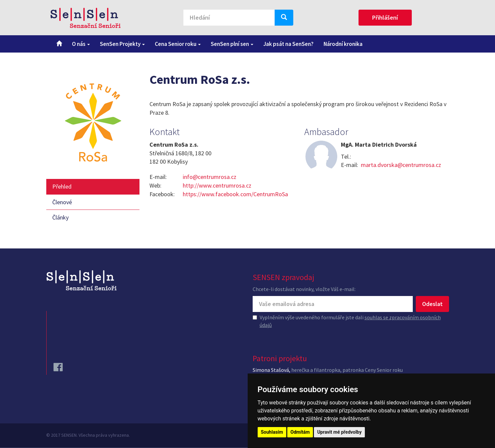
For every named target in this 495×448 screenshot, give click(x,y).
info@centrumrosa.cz (210, 177)
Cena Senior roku (178, 44)
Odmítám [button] (300, 432)
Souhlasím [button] (272, 432)
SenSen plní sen (232, 44)
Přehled (62, 186)
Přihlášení (385, 17)
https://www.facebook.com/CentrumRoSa (235, 194)
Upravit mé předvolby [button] (339, 432)
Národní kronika (343, 44)
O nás (81, 44)
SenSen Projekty (122, 44)
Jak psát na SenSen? (288, 44)
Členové (62, 202)
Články (60, 217)
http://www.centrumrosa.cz (217, 185)
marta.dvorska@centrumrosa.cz (401, 165)
